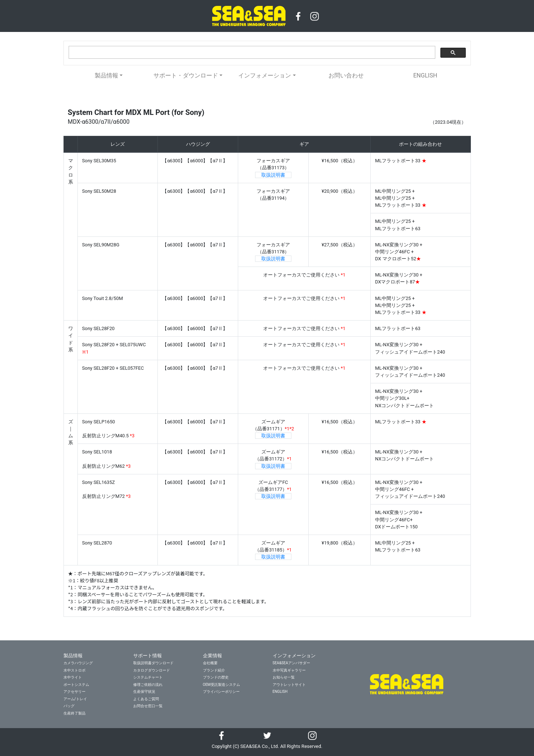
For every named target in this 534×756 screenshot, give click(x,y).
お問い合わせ (346, 75)
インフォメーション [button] (265, 75)
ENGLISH (425, 75)
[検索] (251, 53)
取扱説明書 (273, 175)
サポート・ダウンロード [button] (186, 75)
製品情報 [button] (106, 75)
